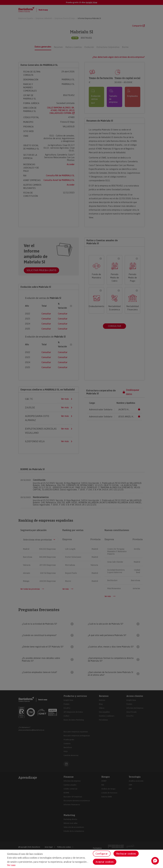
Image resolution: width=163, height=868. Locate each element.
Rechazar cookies (126, 854)
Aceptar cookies (105, 862)
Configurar (102, 854)
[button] (155, 861)
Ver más (11, 865)
